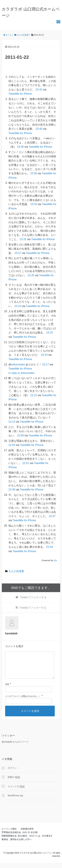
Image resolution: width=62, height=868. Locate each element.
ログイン (12, 773)
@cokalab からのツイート (15, 747)
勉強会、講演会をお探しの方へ (17, 845)
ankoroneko (18, 364)
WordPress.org (15, 801)
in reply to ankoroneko (21, 373)
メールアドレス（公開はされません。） (23, 702)
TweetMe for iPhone (20, 94)
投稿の (14, 782)
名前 (7, 690)
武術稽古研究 (27, 834)
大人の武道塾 (16, 571)
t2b (55, 560)
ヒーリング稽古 (9, 834)
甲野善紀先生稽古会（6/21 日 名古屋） (21, 838)
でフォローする (33, 597)
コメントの (16, 792)
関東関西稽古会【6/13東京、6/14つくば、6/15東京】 (27, 841)
